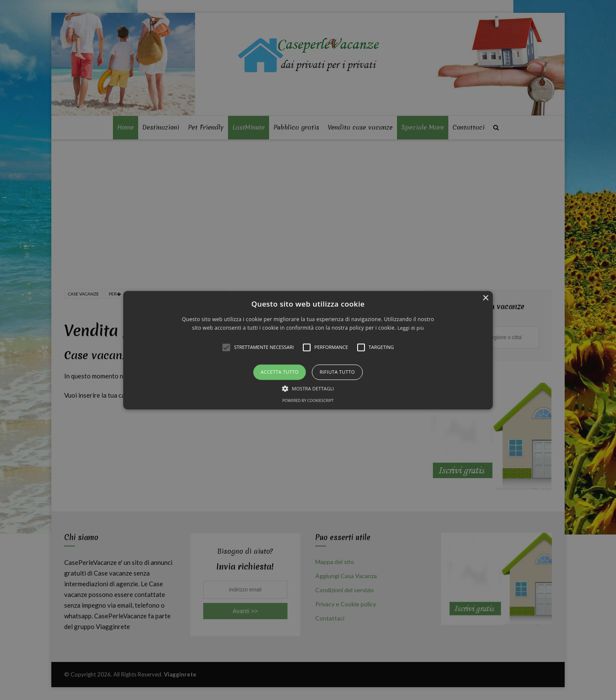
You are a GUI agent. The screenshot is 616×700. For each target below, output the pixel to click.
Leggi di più (411, 328)
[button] (308, 350)
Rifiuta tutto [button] (337, 372)
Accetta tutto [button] (280, 372)
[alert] (308, 350)
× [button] (485, 298)
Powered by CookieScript (308, 400)
